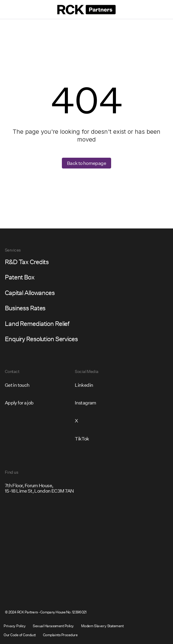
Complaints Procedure (60, 635)
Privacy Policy (15, 626)
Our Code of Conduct (20, 635)
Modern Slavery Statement (102, 626)
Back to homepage (86, 163)
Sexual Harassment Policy (53, 626)
